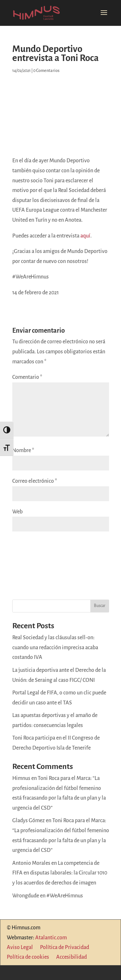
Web (17, 512)
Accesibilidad (71, 957)
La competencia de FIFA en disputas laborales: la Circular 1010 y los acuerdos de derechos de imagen (60, 873)
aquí (85, 236)
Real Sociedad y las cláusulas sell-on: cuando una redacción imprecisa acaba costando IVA (55, 647)
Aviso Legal (20, 948)
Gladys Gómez (29, 821)
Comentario (27, 377)
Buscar (100, 606)
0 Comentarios (46, 71)
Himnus (21, 778)
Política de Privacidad (65, 948)
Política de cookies (28, 957)
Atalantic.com (51, 938)
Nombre (23, 450)
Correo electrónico (35, 481)
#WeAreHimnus (65, 896)
